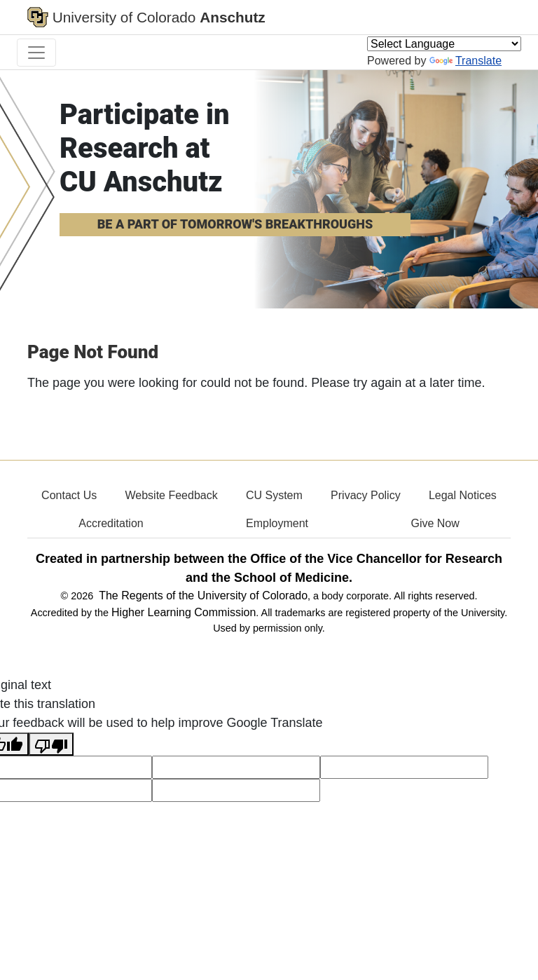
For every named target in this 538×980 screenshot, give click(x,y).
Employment (277, 523)
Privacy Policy (366, 495)
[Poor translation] (51, 744)
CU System (274, 495)
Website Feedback (171, 495)
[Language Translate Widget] (444, 44)
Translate (465, 61)
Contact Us (69, 495)
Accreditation (111, 523)
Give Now (435, 523)
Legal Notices (463, 495)
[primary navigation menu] (36, 53)
